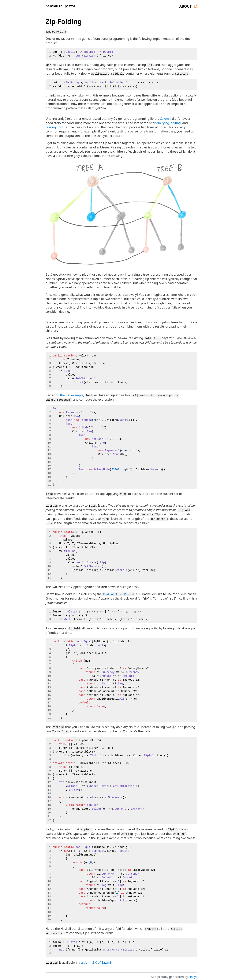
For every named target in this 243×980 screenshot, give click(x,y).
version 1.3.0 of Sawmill (96, 960)
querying (163, 123)
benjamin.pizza (60, 6)
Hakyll (193, 974)
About (185, 6)
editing (176, 123)
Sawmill (166, 118)
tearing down (55, 127)
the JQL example (72, 395)
